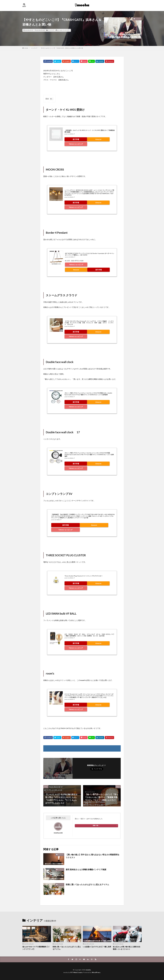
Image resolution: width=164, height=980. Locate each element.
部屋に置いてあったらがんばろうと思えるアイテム (87, 884)
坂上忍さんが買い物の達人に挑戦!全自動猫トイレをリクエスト (127, 948)
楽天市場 (76, 139)
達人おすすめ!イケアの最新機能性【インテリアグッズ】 (36, 948)
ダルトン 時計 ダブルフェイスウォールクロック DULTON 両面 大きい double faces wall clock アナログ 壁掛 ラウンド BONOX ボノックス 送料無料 (88, 394)
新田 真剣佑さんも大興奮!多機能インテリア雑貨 (86, 869)
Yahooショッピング (76, 144)
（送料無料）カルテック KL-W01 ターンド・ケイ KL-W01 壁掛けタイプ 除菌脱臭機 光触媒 (90, 131)
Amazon (98, 139)
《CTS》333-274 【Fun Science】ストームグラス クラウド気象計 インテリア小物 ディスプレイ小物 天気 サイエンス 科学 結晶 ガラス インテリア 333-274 (89, 323)
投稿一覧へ (96, 825)
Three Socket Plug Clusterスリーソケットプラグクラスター (84, 576)
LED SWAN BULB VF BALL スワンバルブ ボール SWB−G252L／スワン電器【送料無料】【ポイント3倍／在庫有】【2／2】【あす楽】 (89, 635)
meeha (88, 970)
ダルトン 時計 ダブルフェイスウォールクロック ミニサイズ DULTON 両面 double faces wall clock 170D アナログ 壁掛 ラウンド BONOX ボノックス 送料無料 (89, 454)
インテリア (51, 30)
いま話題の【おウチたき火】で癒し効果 (97, 947)
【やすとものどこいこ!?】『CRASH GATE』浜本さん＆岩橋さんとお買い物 (62, 48)
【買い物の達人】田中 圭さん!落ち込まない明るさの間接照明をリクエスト (93, 856)
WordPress (96, 972)
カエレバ (72, 134)
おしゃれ (60, 30)
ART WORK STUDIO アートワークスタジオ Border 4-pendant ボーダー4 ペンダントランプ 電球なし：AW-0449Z (90, 254)
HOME (26, 48)
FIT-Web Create (76, 972)
